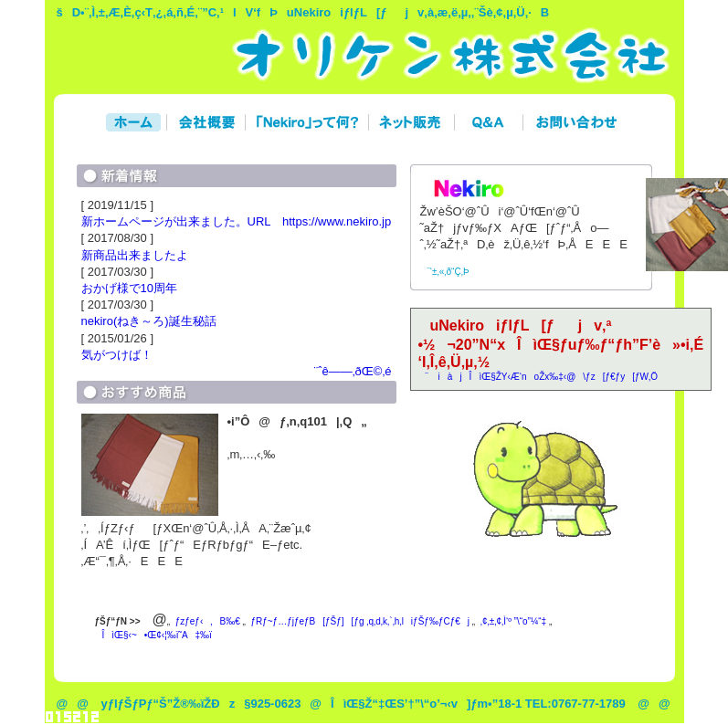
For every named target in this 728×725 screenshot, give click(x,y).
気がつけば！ (117, 355)
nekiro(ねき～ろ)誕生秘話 (149, 321)
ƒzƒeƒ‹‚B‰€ (208, 621)
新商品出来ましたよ (135, 255)
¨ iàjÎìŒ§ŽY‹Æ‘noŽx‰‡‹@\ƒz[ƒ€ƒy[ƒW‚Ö (538, 377)
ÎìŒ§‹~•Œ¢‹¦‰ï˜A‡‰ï (153, 635)
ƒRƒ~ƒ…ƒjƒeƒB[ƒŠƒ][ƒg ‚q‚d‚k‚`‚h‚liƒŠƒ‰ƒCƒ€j (360, 621)
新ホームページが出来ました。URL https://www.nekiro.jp (237, 221)
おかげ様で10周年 (129, 288)
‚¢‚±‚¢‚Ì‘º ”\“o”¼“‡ (514, 621)
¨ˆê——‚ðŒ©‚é (348, 371)
